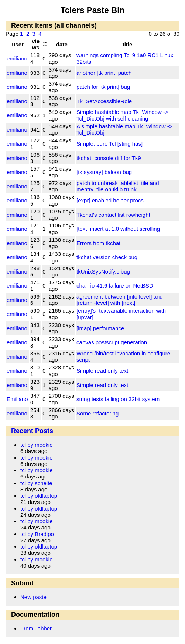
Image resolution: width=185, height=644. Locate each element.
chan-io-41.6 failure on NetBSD (115, 286)
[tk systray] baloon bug (104, 172)
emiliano (17, 58)
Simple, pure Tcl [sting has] (109, 144)
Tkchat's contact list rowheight (113, 215)
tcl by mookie (37, 445)
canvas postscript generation (112, 342)
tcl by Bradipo (37, 534)
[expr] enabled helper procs (110, 200)
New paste (33, 597)
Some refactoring (97, 413)
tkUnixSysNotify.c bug (103, 271)
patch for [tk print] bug (103, 87)
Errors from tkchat (98, 243)
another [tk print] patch (104, 73)
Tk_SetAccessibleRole (104, 101)
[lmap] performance (100, 328)
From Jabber (36, 628)
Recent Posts (32, 431)
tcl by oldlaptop (39, 496)
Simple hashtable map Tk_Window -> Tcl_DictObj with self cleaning (122, 115)
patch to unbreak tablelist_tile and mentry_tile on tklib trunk (118, 186)
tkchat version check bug (107, 257)
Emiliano (17, 399)
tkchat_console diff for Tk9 (109, 158)
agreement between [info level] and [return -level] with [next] (120, 300)
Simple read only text (102, 371)
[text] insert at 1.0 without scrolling (118, 229)
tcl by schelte (36, 483)
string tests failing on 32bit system (118, 399)
